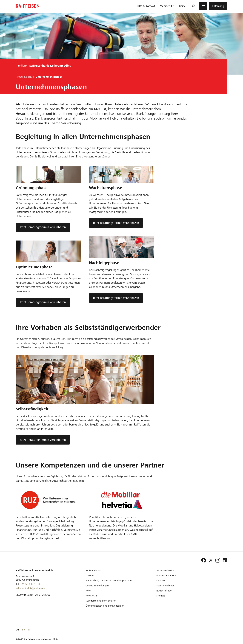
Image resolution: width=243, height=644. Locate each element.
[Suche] (193, 6)
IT (226, 630)
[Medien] (161, 581)
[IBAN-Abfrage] (164, 591)
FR (221, 630)
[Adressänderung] (165, 570)
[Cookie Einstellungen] (97, 586)
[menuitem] (146, 6)
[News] (89, 591)
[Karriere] (90, 575)
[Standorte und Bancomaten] (101, 601)
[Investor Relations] (166, 575)
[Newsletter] (92, 596)
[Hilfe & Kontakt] (94, 570)
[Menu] (203, 6)
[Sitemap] (161, 596)
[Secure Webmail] (165, 586)
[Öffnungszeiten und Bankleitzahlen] (105, 606)
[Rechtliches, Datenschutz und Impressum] (109, 581)
